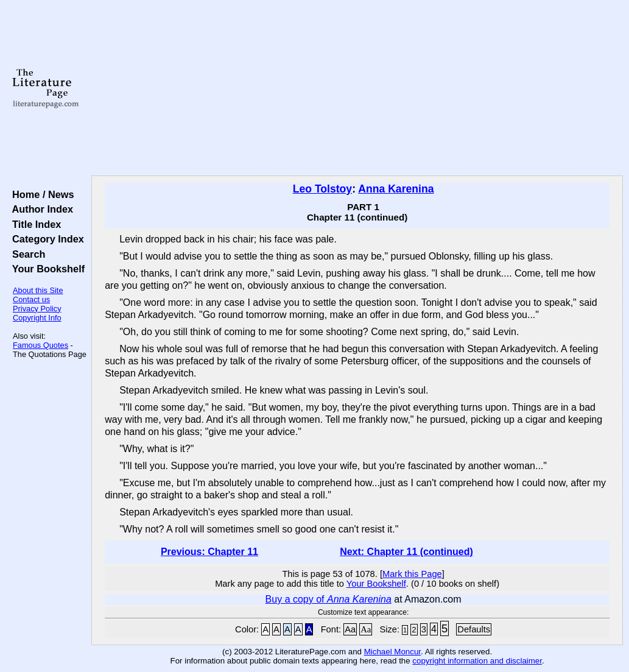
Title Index (34, 224)
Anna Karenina (396, 189)
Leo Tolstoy (322, 189)
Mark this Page (412, 574)
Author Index (40, 209)
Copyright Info (37, 318)
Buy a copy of (329, 599)
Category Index (45, 239)
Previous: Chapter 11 (209, 552)
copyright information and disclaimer (477, 661)
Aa (350, 629)
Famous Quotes (40, 345)
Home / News (40, 194)
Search (26, 254)
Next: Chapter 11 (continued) (406, 552)
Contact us (31, 299)
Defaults (474, 629)
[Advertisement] (357, 88)
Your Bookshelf (46, 269)
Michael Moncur (392, 652)
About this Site (38, 290)
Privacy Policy (37, 309)
